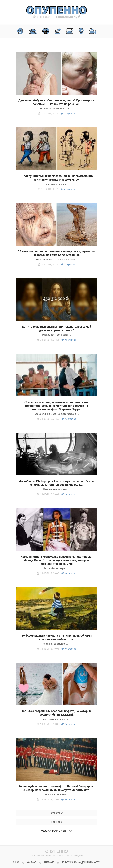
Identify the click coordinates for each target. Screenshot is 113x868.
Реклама (49, 862)
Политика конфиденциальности (81, 862)
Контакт (32, 862)
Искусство (70, 114)
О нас (16, 862)
